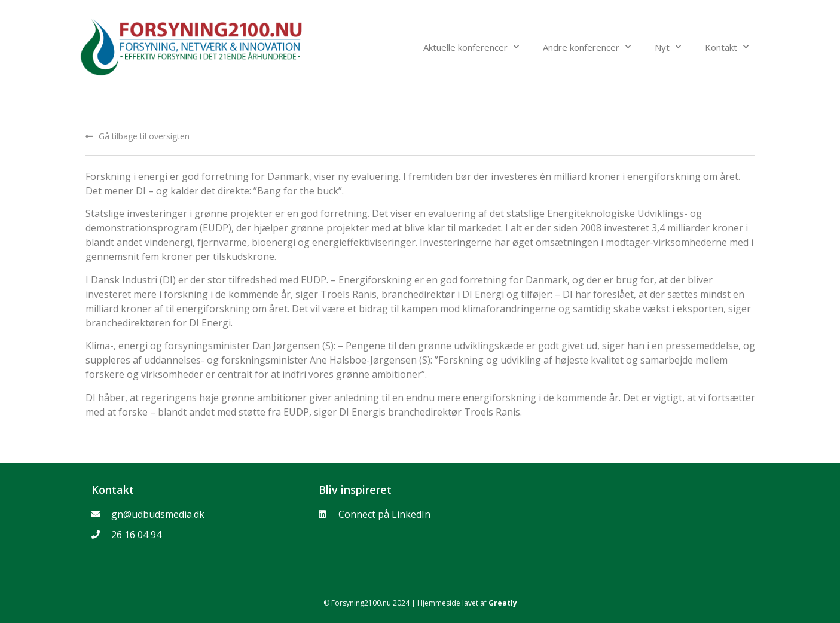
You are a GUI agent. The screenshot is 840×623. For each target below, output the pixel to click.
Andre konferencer (587, 47)
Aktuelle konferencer (471, 47)
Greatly (503, 603)
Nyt (668, 47)
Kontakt (727, 47)
